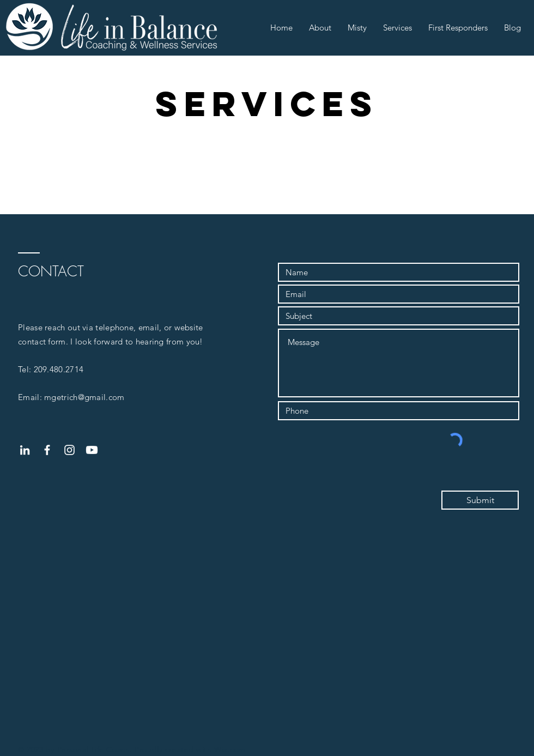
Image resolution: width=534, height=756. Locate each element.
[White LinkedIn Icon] (25, 450)
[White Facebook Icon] (47, 450)
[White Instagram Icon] (69, 450)
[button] (320, 28)
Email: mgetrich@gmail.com (71, 397)
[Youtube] (92, 450)
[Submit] (480, 500)
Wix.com (230, 749)
